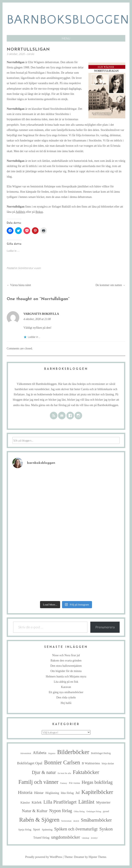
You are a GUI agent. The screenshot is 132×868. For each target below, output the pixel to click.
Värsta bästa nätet (19, 285)
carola (30, 54)
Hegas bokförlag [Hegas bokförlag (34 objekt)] (97, 782)
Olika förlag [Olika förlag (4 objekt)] (79, 811)
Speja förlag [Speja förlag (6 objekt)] (25, 830)
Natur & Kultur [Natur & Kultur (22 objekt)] (35, 811)
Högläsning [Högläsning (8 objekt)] (52, 793)
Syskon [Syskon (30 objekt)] (106, 829)
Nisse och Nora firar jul (66, 655)
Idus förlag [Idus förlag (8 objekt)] (67, 793)
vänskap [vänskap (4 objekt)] (86, 838)
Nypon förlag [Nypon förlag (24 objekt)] (61, 811)
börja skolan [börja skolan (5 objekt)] (108, 764)
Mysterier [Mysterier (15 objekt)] (103, 802)
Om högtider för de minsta (66, 671)
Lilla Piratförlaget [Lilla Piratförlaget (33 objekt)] (60, 802)
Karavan (66, 687)
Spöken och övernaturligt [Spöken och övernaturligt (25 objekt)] (76, 829)
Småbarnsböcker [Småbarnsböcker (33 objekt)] (96, 820)
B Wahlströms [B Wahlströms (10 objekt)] (91, 763)
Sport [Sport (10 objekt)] (37, 829)
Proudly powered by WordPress (44, 857)
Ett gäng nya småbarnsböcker (66, 692)
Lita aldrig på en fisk (66, 682)
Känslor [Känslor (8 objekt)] (25, 803)
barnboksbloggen (68, 20)
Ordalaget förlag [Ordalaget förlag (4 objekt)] (94, 811)
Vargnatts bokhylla (41, 314)
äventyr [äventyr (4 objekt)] (94, 838)
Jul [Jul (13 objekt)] (78, 793)
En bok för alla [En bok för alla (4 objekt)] (64, 773)
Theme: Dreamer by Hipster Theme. (86, 857)
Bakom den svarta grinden (66, 661)
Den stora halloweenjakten (66, 666)
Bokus (39, 212)
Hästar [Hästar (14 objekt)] (39, 793)
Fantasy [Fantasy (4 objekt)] (64, 783)
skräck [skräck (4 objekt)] (76, 821)
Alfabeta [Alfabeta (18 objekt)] (40, 753)
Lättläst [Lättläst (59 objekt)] (86, 802)
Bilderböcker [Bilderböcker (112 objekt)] (73, 752)
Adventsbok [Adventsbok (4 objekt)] (26, 753)
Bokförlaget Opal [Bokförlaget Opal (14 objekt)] (30, 763)
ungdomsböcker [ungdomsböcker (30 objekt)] (66, 837)
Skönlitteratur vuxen (29, 268)
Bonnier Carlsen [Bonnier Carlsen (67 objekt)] (62, 763)
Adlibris (21, 212)
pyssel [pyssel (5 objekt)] (106, 811)
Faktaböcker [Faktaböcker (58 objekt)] (86, 772)
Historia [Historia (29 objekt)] (25, 792)
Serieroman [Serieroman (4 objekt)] (66, 821)
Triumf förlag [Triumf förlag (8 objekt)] (41, 838)
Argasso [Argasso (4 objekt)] (52, 753)
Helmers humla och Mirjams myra (66, 676)
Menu (66, 38)
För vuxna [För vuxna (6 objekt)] (74, 783)
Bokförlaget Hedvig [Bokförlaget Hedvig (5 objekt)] (101, 753)
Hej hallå (66, 703)
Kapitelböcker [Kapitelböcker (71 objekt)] (97, 792)
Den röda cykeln (66, 697)
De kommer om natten (110, 285)
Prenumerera (105, 627)
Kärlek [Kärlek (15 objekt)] (37, 802)
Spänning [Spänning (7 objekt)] (47, 829)
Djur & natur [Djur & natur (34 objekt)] (44, 772)
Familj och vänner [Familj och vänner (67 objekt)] (38, 782)
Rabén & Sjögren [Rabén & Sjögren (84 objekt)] (39, 820)
